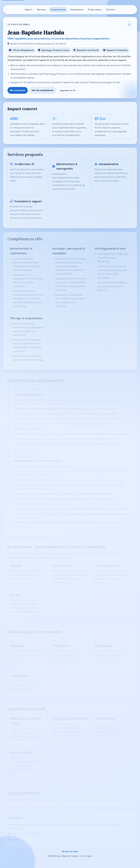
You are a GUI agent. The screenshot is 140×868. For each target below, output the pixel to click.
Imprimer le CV (68, 90)
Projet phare (95, 10)
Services (42, 10)
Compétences (58, 10)
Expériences (77, 10)
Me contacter (18, 90)
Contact (111, 10)
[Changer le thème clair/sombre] (129, 25)
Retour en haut (70, 851)
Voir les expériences (43, 90)
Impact (29, 10)
